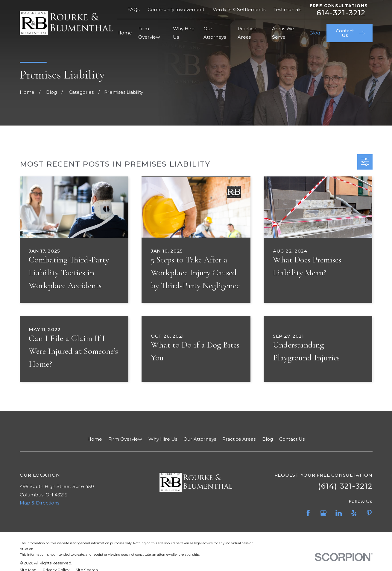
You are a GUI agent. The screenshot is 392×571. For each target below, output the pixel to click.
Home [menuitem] (125, 33)
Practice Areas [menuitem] (247, 33)
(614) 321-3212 (345, 486)
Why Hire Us (163, 439)
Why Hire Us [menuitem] (184, 33)
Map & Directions (39, 503)
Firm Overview (125, 439)
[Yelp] (354, 513)
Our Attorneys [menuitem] (215, 33)
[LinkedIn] (339, 513)
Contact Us (292, 439)
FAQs (133, 9)
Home (95, 439)
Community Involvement (176, 9)
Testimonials (287, 9)
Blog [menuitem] (315, 33)
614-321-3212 (341, 13)
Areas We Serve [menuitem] (283, 33)
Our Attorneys (200, 439)
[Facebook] (308, 513)
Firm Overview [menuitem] (149, 33)
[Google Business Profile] (323, 513)
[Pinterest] (369, 513)
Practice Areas (239, 439)
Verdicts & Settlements (239, 9)
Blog (268, 439)
